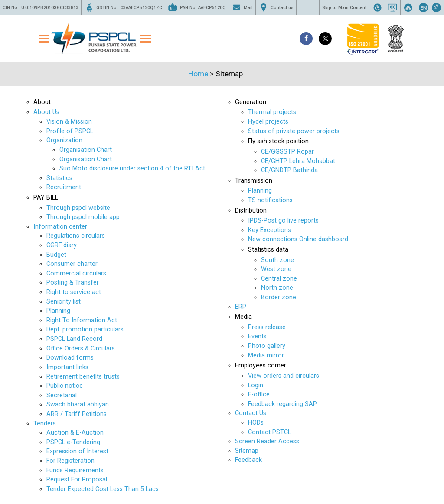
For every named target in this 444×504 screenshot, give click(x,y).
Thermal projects (272, 112)
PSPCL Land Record (74, 339)
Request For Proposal (77, 479)
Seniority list (64, 302)
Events (257, 336)
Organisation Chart (86, 150)
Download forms (70, 358)
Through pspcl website (78, 208)
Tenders (45, 424)
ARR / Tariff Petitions (77, 414)
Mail (242, 7)
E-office (259, 394)
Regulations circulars (76, 236)
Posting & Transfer (73, 283)
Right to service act (74, 292)
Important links (67, 367)
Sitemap (247, 451)
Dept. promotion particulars (85, 329)
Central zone (279, 279)
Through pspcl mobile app (83, 217)
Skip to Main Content (344, 8)
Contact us (276, 7)
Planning (58, 311)
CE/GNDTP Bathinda (289, 170)
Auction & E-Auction (75, 433)
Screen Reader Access (267, 441)
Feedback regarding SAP (282, 404)
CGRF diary (62, 245)
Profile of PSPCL (70, 131)
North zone (277, 288)
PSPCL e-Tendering (73, 442)
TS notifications (270, 200)
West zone (276, 269)
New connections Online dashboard (298, 239)
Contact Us (251, 413)
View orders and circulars (284, 376)
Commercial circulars (76, 273)
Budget (56, 255)
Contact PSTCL (269, 432)
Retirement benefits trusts (83, 377)
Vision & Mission (69, 122)
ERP (241, 307)
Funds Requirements (75, 470)
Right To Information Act (82, 320)
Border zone (279, 297)
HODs (256, 423)
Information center (60, 227)
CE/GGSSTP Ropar (287, 152)
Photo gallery (267, 346)
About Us (46, 112)
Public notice (65, 386)
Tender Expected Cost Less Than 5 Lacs (103, 489)
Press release (267, 327)
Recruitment (64, 187)
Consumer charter (72, 264)
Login (256, 385)
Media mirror (266, 355)
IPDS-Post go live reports (283, 221)
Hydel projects (268, 122)
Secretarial (62, 395)
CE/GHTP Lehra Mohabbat (298, 161)
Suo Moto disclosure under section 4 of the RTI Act (132, 169)
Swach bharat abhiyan (78, 404)
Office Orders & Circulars (81, 349)
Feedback (248, 460)
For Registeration (70, 461)
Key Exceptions (269, 230)
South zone (277, 260)
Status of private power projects (294, 131)
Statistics (59, 178)
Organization (64, 140)
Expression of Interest (77, 451)
